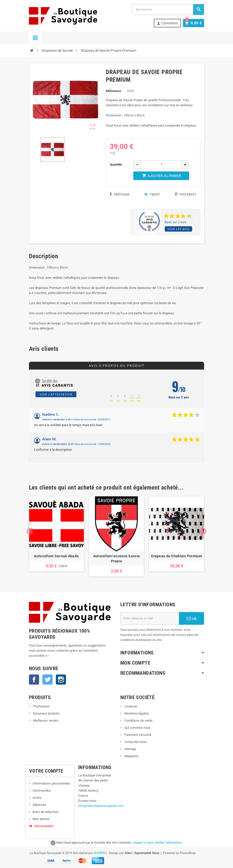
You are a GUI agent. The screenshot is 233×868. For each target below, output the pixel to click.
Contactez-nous (135, 742)
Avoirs (37, 798)
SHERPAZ (100, 853)
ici (47, 656)
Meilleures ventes (45, 721)
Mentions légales (136, 713)
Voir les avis (178, 229)
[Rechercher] (168, 10)
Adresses (39, 805)
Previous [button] (30, 531)
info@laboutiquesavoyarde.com (101, 806)
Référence (113, 91)
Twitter (47, 680)
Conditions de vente (138, 721)
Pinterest (186, 194)
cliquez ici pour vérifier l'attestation (157, 843)
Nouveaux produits (46, 713)
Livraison (130, 706)
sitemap (130, 749)
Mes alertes (41, 819)
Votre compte (46, 771)
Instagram (61, 680)
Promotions (41, 706)
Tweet (152, 194)
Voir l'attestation (56, 394)
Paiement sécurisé (137, 735)
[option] (56, 536)
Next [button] (203, 531)
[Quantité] (161, 165)
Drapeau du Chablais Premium (177, 556)
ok (192, 618)
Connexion (168, 23)
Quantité (116, 164)
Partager (120, 194)
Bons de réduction (45, 812)
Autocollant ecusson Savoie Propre (117, 559)
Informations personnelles (51, 783)
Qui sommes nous (137, 728)
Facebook (34, 680)
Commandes (42, 791)
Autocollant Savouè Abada (56, 556)
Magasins (131, 756)
